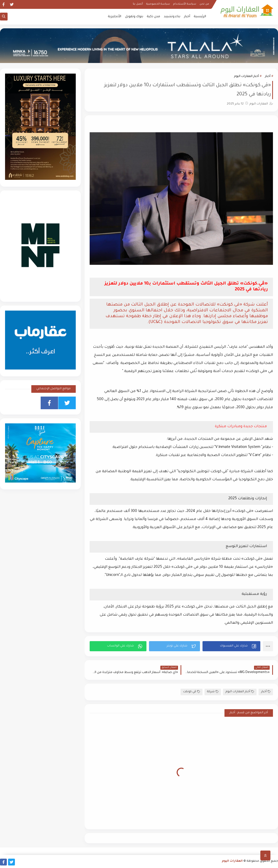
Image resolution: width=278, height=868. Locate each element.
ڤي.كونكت (192, 692)
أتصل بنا (138, 4)
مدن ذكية (154, 17)
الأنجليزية (115, 17)
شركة (213, 692)
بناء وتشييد (172, 17)
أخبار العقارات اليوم (246, 77)
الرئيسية (200, 17)
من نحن (204, 4)
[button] (231, 646)
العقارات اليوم (232, 861)
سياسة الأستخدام (185, 4)
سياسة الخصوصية (158, 4)
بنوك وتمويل (134, 17)
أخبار (187, 17)
